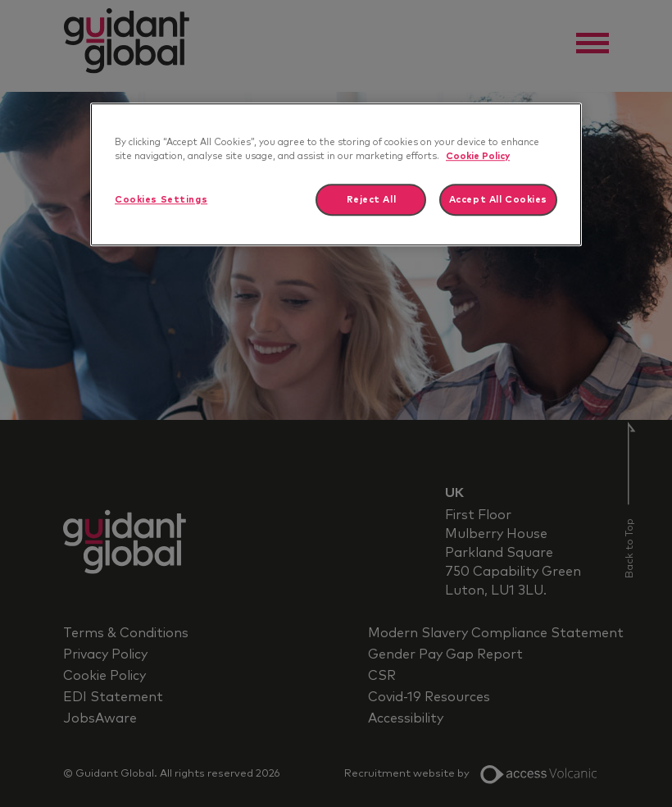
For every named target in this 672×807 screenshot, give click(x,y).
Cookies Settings (161, 200)
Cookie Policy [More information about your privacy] (478, 156)
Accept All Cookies (498, 200)
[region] (336, 174)
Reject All (372, 200)
